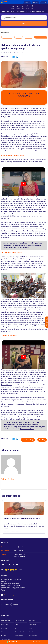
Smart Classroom (19, 636)
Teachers (44, 3)
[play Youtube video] (23, 184)
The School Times (6, 640)
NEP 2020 (4, 636)
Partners (23, 8)
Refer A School (5, 624)
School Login (32, 621)
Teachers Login (32, 624)
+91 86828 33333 (19, 551)
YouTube (17, 565)
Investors (18, 8)
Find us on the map (9, 595)
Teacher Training (33, 636)
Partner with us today (22, 247)
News (27, 8)
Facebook (6, 565)
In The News (4, 628)
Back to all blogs (28, 440)
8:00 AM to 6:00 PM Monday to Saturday (19, 555)
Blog (32, 8)
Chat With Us (13, 642)
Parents (27, 3)
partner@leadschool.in (20, 547)
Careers (13, 8)
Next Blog (42, 440)
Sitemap (3, 632)
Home (3, 11)
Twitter (10, 565)
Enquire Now (37, 642)
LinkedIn (3, 565)
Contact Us (5, 543)
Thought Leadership (16, 11)
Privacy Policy (6, 560)
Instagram (13, 565)
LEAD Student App (6, 621)
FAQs (16, 624)
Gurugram (6, 605)
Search (24, 23)
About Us (31, 632)
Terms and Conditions (20, 632)
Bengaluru (16, 605)
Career (30, 628)
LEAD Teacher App (19, 621)
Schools (35, 3)
